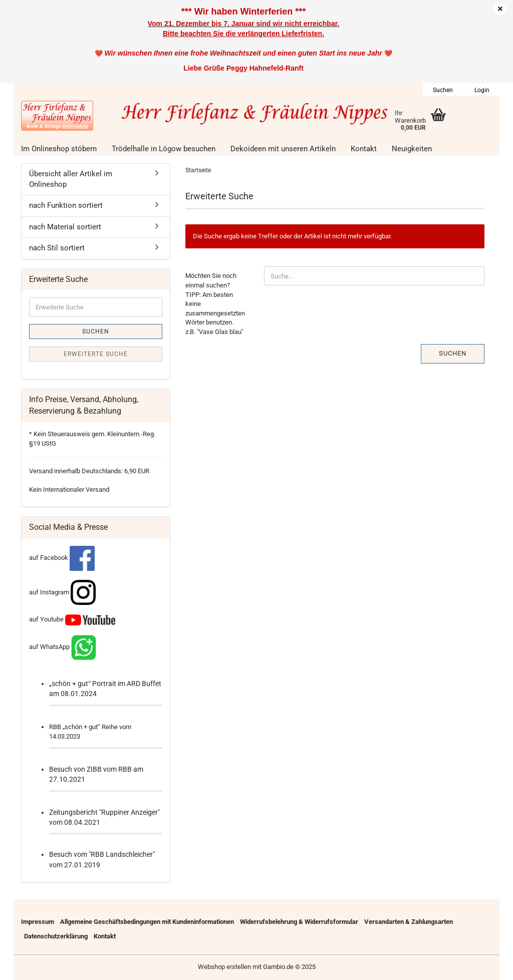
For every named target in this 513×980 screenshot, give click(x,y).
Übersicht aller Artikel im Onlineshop (71, 179)
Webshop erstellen (224, 967)
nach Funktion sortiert (66, 205)
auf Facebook (62, 558)
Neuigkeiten (412, 149)
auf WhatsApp (49, 647)
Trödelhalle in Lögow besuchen (164, 149)
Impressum (38, 922)
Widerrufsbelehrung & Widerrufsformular (299, 922)
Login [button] (481, 90)
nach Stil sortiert (57, 248)
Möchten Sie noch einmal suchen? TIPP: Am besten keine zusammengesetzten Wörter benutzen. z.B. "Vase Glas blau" (215, 303)
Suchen (453, 353)
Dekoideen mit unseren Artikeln (283, 149)
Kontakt (364, 149)
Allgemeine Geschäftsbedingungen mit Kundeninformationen (147, 922)
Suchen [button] (443, 90)
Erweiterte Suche (96, 354)
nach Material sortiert (65, 227)
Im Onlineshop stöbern (59, 149)
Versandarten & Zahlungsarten (409, 922)
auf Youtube (72, 619)
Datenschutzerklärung (56, 936)
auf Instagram (62, 592)
